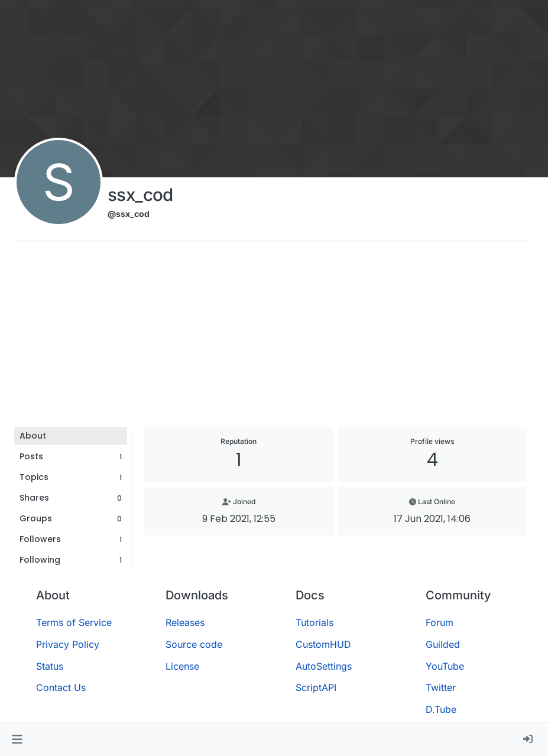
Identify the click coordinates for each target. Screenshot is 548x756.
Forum (440, 622)
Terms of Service (74, 622)
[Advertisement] (274, 338)
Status (50, 666)
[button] (17, 739)
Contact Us (61, 687)
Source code (194, 644)
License (182, 666)
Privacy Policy (68, 644)
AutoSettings (324, 666)
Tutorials (314, 622)
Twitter (441, 687)
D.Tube (441, 709)
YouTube (445, 666)
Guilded (443, 644)
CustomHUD (323, 644)
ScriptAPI (316, 687)
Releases (185, 622)
